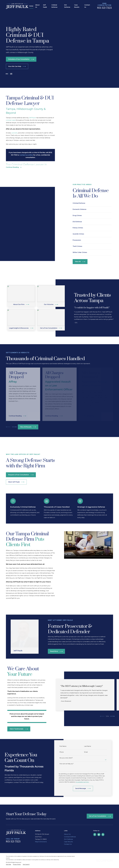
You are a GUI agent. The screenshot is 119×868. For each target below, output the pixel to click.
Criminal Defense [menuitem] (54, 6)
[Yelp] (103, 817)
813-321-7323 (104, 8)
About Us (67, 816)
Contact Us (68, 826)
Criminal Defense (70, 819)
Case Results (68, 824)
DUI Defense (69, 821)
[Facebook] (95, 817)
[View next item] (14, 427)
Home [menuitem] (31, 6)
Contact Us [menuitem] (87, 6)
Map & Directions (41, 824)
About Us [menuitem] (37, 6)
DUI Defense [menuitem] (67, 6)
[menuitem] (8, 847)
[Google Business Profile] (99, 817)
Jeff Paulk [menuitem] (45, 6)
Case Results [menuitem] (77, 6)
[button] (11, 74)
